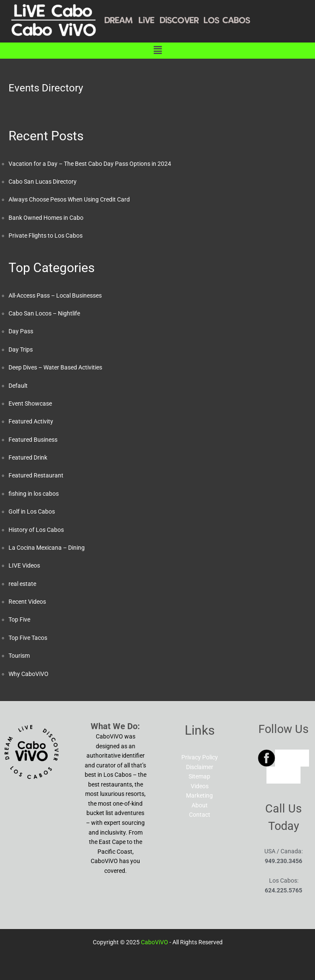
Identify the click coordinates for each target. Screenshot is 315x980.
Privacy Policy (200, 757)
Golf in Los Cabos (32, 511)
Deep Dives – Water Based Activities (55, 367)
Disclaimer (200, 767)
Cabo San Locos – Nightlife (44, 313)
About (200, 805)
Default (18, 386)
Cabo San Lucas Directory (43, 182)
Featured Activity (31, 421)
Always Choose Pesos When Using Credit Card (69, 199)
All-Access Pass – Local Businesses (55, 295)
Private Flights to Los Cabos (46, 236)
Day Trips (21, 349)
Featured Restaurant (36, 475)
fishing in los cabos (34, 494)
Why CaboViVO (29, 674)
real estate (22, 584)
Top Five (19, 619)
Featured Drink (28, 457)
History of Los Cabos (36, 530)
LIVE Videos (24, 565)
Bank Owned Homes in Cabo (46, 218)
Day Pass (21, 331)
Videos (200, 786)
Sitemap (199, 776)
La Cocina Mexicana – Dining (47, 548)
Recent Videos (27, 602)
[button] (157, 51)
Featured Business (33, 440)
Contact (200, 815)
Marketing (199, 795)
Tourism (19, 656)
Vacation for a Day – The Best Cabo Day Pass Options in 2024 (90, 164)
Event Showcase (30, 403)
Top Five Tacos (28, 638)
